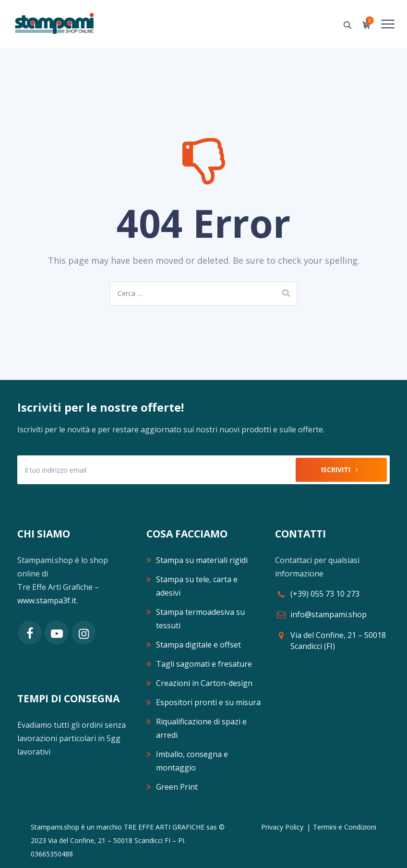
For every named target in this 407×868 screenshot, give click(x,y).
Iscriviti (341, 470)
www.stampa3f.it (47, 600)
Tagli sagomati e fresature (204, 664)
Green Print (177, 787)
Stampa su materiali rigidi (202, 560)
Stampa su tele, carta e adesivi (197, 586)
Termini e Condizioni (345, 827)
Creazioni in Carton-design (204, 683)
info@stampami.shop (329, 614)
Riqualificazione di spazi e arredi (201, 728)
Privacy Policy (282, 827)
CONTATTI (300, 534)
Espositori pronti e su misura (208, 702)
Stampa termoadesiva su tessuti (200, 619)
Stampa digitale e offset (198, 645)
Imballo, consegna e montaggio (192, 761)
